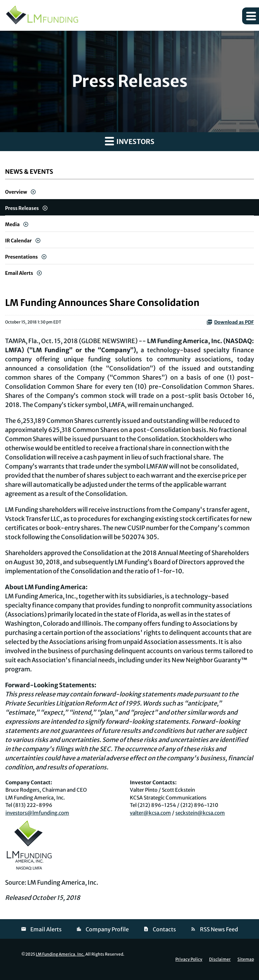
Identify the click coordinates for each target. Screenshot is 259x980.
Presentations (21, 257)
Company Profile (107, 929)
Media (12, 224)
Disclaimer (220, 959)
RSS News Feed (219, 929)
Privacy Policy (189, 959)
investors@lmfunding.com (37, 813)
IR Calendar (18, 241)
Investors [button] (130, 141)
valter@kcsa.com (150, 813)
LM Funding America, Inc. (60, 954)
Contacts (164, 929)
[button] (251, 16)
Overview (16, 192)
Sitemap (246, 959)
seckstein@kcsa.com (200, 813)
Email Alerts (19, 273)
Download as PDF (230, 322)
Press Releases (22, 208)
